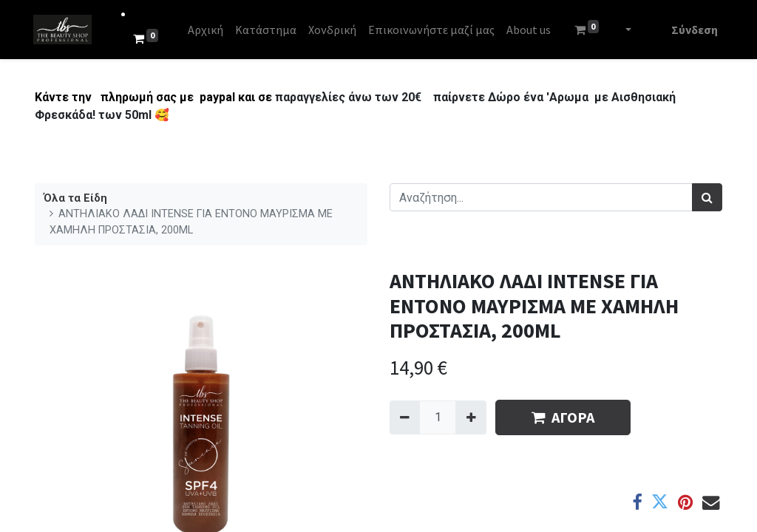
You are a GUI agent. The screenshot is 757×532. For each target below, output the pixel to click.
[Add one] (471, 417)
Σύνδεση (693, 30)
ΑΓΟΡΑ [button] (563, 417)
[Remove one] (405, 417)
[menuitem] (207, 30)
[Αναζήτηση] (707, 197)
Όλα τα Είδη (75, 198)
